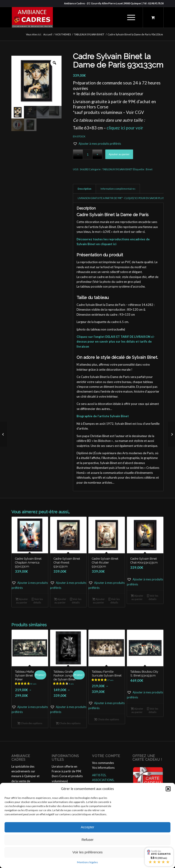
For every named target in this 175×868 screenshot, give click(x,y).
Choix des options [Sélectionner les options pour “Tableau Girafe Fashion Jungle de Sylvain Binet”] (68, 724)
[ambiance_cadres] (32, 17)
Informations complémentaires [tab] (118, 189)
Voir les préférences (88, 852)
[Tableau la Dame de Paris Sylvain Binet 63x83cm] (4, 434)
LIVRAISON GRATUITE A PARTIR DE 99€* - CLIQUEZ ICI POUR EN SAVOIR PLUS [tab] (121, 198)
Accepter (87, 827)
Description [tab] (85, 189)
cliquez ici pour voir (125, 128)
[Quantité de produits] (88, 154)
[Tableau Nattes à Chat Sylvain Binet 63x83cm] (171, 434)
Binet (149, 169)
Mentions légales (87, 862)
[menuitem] (130, 17)
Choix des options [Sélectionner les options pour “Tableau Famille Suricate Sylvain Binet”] (107, 720)
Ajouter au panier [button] (22, 601)
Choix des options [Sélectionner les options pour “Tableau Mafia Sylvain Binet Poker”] (30, 724)
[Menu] (129, 17)
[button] (168, 789)
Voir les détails (37, 601)
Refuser (88, 840)
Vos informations (103, 768)
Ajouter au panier (119, 154)
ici (115, 244)
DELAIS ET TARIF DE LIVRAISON (128, 337)
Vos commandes (103, 763)
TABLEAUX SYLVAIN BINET (117, 169)
